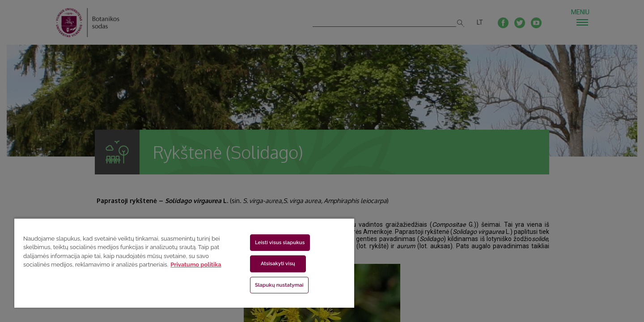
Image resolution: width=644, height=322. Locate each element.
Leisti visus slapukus (280, 242)
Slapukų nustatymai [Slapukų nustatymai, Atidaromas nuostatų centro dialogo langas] (279, 285)
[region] (184, 263)
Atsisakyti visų (278, 263)
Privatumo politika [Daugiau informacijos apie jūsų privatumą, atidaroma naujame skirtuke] (196, 265)
